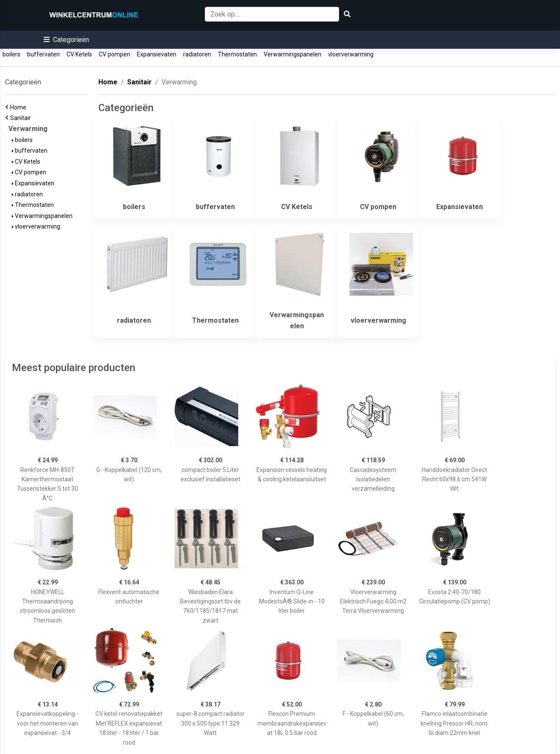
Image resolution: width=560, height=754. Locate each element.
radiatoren (197, 54)
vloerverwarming (351, 54)
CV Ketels (79, 54)
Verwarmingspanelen (293, 54)
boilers (11, 54)
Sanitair (22, 118)
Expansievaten (157, 54)
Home (20, 107)
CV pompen (114, 54)
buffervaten (43, 54)
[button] (66, 40)
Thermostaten (237, 54)
